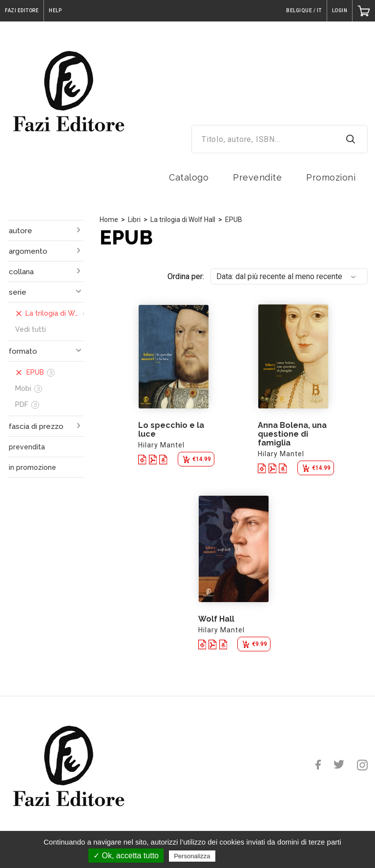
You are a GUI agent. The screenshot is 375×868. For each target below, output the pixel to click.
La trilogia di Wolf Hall (183, 220)
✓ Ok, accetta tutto (126, 856)
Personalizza (192, 856)
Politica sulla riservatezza (259, 856)
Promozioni (331, 177)
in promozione (32, 467)
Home (109, 220)
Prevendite (257, 177)
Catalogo (189, 177)
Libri (134, 220)
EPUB (234, 220)
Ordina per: (186, 276)
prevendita (27, 447)
